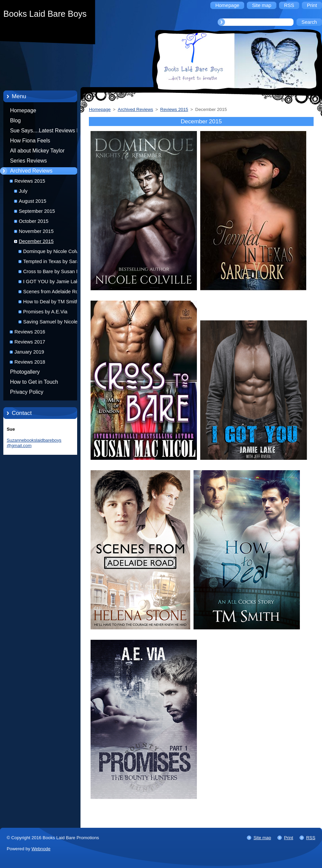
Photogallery (25, 372)
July (23, 191)
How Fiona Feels (30, 141)
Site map (262, 838)
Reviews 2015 (30, 181)
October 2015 (34, 221)
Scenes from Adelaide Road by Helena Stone (57, 293)
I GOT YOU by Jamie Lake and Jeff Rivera (57, 283)
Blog (15, 120)
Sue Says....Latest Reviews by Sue (46, 132)
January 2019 (29, 352)
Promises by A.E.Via (45, 312)
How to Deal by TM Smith (51, 302)
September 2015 (37, 211)
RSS (311, 838)
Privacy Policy (27, 392)
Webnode (41, 849)
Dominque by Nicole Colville (54, 251)
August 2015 (33, 201)
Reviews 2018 (30, 362)
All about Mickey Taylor (37, 151)
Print (289, 838)
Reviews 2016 (30, 332)
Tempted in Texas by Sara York (57, 261)
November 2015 (36, 231)
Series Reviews (29, 161)
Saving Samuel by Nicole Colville (50, 323)
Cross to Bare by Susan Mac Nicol (54, 273)
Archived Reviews (31, 171)
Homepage (23, 110)
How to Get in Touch (34, 382)
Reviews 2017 (30, 342)
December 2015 (36, 241)
